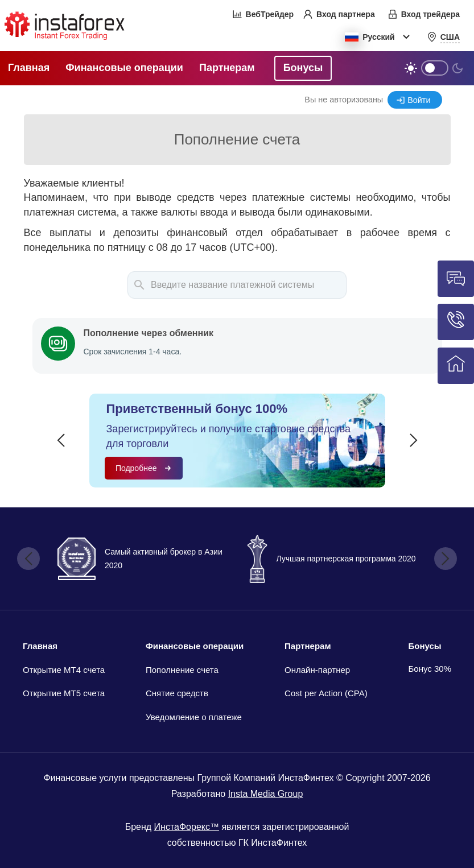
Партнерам (308, 646)
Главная (40, 646)
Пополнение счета (182, 670)
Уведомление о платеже (194, 717)
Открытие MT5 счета (64, 693)
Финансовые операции (195, 646)
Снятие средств (177, 693)
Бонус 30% (430, 669)
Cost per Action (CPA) (326, 693)
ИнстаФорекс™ (187, 827)
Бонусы (425, 646)
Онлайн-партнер (317, 670)
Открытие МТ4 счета (64, 670)
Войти (419, 100)
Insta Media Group (266, 794)
